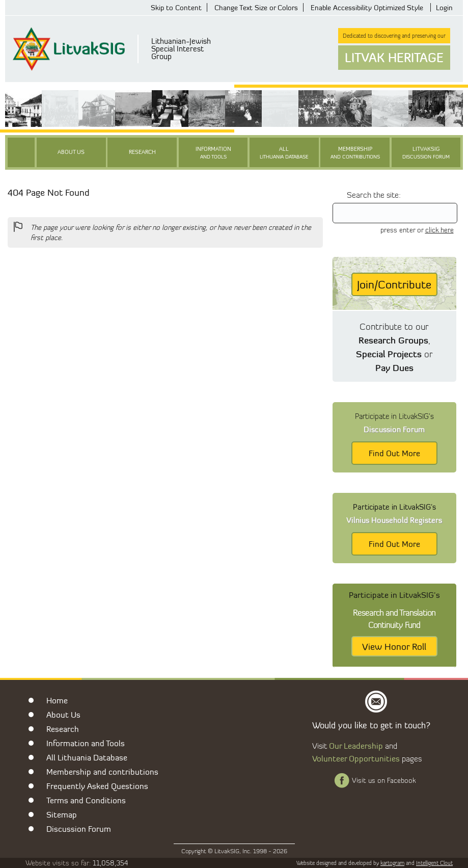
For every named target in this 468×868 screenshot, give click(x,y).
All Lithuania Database (87, 757)
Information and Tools (86, 743)
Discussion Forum (79, 829)
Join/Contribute (394, 284)
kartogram (392, 863)
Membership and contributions (102, 772)
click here (439, 230)
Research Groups (393, 340)
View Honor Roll (394, 646)
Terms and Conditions (86, 800)
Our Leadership (356, 746)
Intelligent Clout (434, 863)
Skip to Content (176, 7)
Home (57, 700)
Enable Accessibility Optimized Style (367, 7)
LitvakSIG (426, 153)
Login (444, 7)
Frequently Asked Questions (97, 786)
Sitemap (62, 814)
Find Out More (394, 453)
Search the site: (374, 195)
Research (142, 152)
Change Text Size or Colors (256, 7)
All (284, 153)
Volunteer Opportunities (356, 758)
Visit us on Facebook (384, 780)
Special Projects (389, 354)
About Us (71, 152)
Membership (355, 153)
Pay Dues (394, 367)
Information (213, 153)
